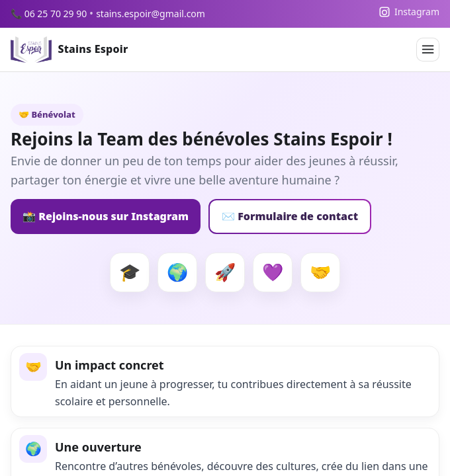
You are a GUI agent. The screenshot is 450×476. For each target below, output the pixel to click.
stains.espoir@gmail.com (151, 14)
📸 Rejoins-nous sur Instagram (106, 216)
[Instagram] (409, 12)
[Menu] (428, 49)
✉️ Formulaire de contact (290, 216)
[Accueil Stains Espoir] (69, 50)
